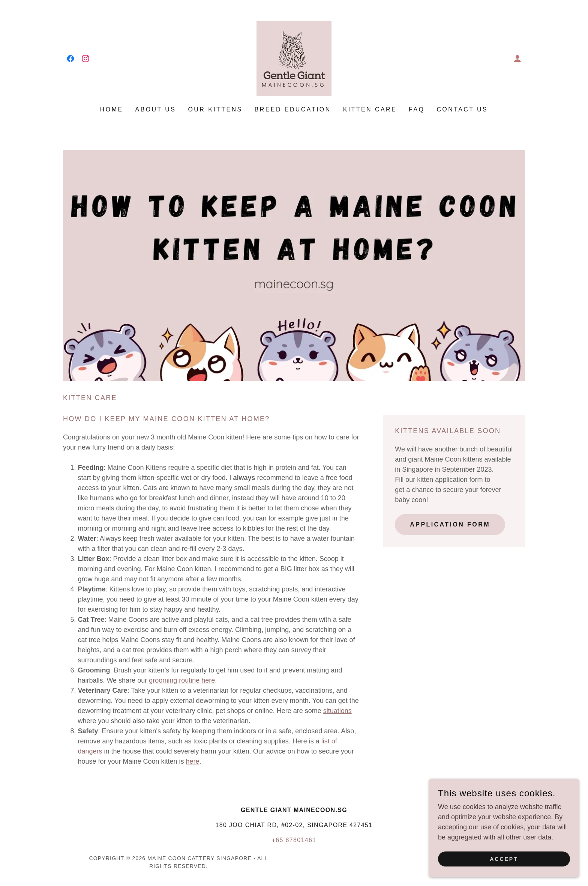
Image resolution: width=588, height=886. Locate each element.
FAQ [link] (417, 109)
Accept (504, 869)
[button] (517, 59)
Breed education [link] (293, 109)
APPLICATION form (450, 524)
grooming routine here (182, 680)
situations (337, 711)
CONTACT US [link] (462, 109)
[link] (70, 59)
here (193, 761)
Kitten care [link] (370, 109)
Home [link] (112, 109)
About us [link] (156, 109)
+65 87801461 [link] (294, 840)
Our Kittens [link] (215, 109)
